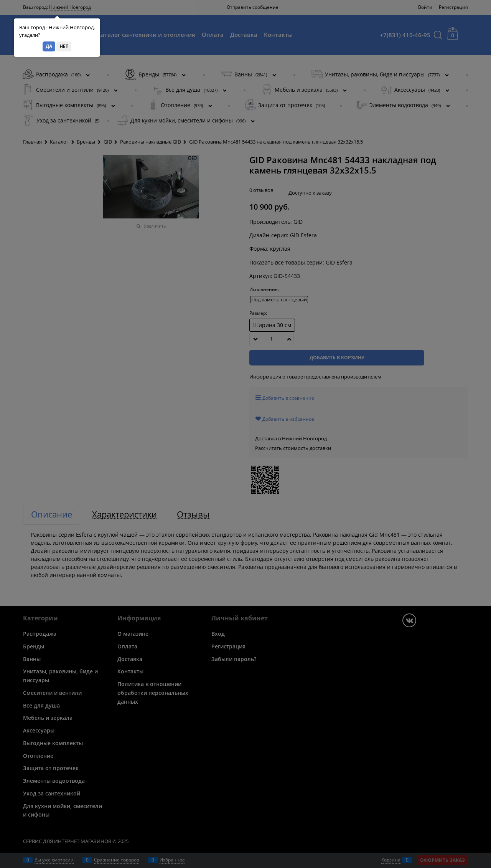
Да (49, 46)
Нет (64, 46)
